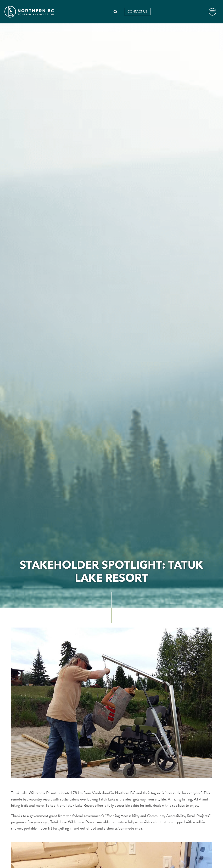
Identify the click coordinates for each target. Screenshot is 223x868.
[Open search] (115, 12)
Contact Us (137, 12)
